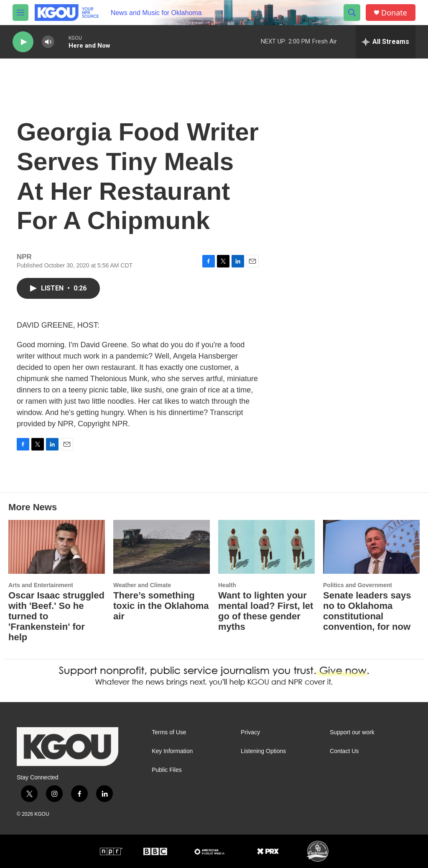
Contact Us (344, 751)
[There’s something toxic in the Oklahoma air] (162, 547)
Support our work (352, 732)
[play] (23, 42)
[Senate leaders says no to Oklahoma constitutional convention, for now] (371, 547)
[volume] (48, 42)
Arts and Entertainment (41, 585)
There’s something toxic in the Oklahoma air (161, 606)
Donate (394, 13)
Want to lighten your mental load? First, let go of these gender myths (266, 611)
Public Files (167, 770)
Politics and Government (358, 585)
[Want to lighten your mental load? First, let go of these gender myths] (266, 547)
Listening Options (263, 751)
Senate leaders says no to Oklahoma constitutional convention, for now (367, 611)
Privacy (250, 732)
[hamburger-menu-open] (20, 13)
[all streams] (386, 42)
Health (227, 585)
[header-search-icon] (352, 13)
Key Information (172, 751)
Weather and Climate (142, 585)
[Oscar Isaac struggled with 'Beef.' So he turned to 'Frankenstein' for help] (57, 547)
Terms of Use (169, 732)
